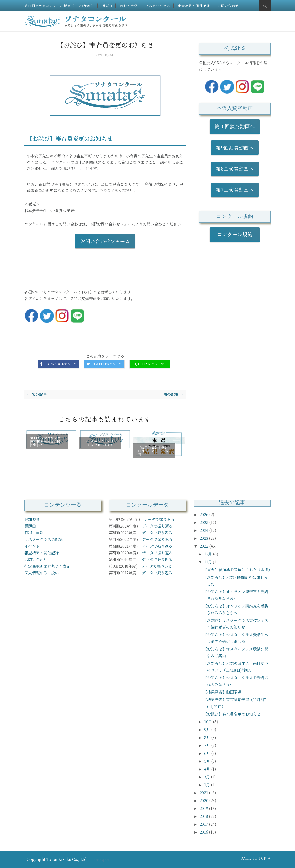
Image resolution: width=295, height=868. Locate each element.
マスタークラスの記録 (44, 539)
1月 (208, 785)
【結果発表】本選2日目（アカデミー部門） (153, 451)
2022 (204, 546)
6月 (208, 753)
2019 (204, 808)
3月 (208, 777)
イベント (32, 546)
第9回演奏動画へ (235, 147)
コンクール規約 (237, 234)
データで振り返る (159, 519)
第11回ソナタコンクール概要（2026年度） (59, 6)
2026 (204, 515)
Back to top (256, 858)
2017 (204, 824)
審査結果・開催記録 (194, 6)
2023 (204, 538)
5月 (208, 761)
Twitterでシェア (108, 364)
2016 (204, 832)
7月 (208, 745)
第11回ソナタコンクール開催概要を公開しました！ (46, 441)
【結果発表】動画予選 (222, 692)
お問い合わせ (228, 6)
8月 (208, 737)
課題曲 (107, 6)
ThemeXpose (101, 860)
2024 (204, 530)
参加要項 (32, 519)
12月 (209, 554)
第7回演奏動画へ (235, 189)
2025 (204, 522)
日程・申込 (129, 6)
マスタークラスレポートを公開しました (99, 443)
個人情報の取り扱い (42, 573)
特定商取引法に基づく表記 (47, 566)
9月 (208, 730)
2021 (204, 793)
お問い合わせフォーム (105, 241)
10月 (209, 722)
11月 (208, 562)
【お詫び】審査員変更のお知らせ (232, 714)
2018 (204, 816)
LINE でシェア (153, 364)
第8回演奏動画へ (235, 168)
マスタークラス (158, 6)
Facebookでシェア (61, 364)
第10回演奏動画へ (235, 126)
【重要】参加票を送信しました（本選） (238, 570)
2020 (204, 801)
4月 (208, 769)
